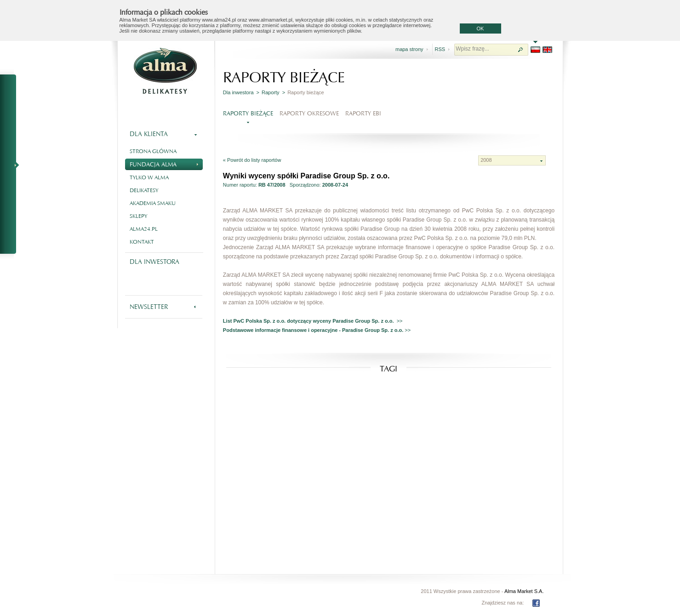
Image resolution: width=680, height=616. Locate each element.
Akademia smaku (153, 203)
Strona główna (153, 151)
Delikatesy (144, 190)
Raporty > (273, 92)
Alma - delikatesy (166, 71)
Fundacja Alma (164, 163)
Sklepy (138, 216)
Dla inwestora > (241, 92)
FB (536, 603)
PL (535, 50)
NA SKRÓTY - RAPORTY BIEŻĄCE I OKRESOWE (12, 165)
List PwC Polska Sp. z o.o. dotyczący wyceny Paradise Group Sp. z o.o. (310, 321)
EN (547, 50)
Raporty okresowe (309, 113)
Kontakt (142, 242)
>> (400, 321)
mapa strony (409, 49)
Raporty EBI (363, 113)
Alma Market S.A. (524, 591)
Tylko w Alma (149, 177)
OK (480, 29)
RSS (440, 49)
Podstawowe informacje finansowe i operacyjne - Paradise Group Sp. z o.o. (314, 330)
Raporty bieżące (248, 113)
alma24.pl (144, 229)
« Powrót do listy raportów (252, 160)
